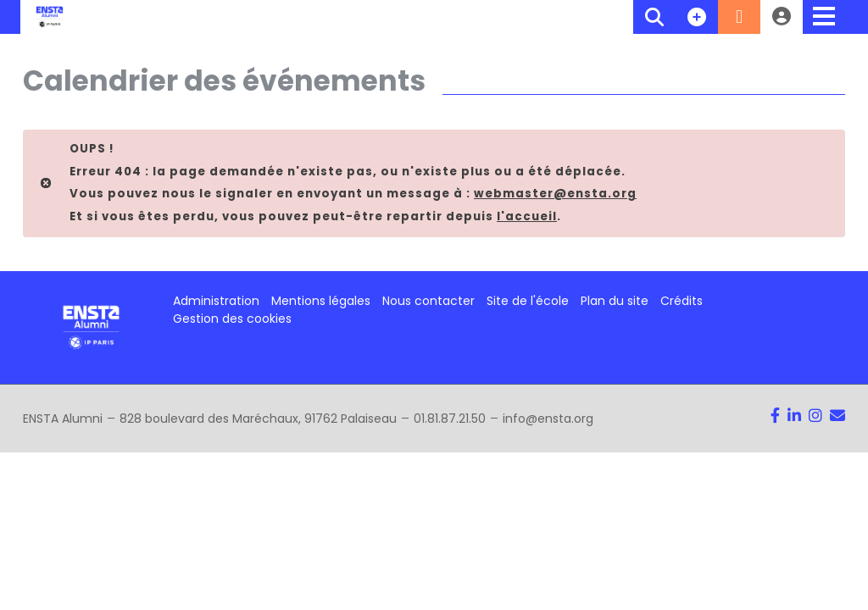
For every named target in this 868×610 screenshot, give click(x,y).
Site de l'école (528, 301)
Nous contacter (428, 301)
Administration (216, 301)
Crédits (682, 301)
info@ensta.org (548, 419)
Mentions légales (321, 301)
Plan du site (615, 301)
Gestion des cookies (232, 319)
